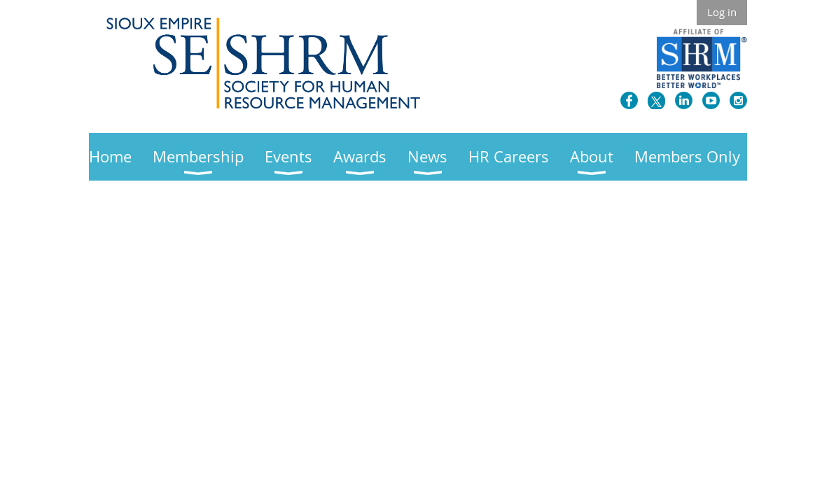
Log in (722, 12)
